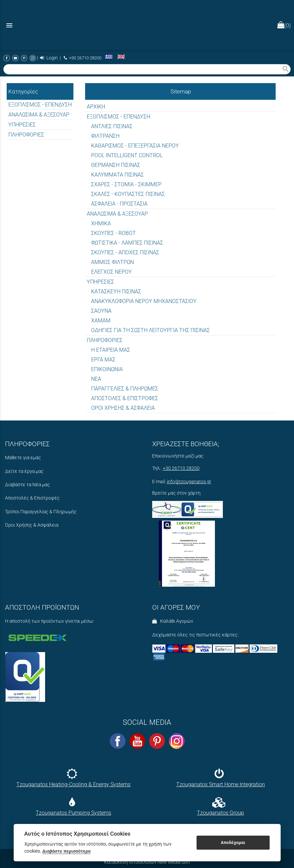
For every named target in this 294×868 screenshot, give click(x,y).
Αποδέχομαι (233, 842)
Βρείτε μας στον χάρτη (176, 493)
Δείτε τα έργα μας (24, 471)
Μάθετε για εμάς (23, 458)
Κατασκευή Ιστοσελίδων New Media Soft (147, 862)
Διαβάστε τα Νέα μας (28, 485)
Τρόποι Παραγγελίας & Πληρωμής (41, 512)
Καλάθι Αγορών (173, 621)
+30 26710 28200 (83, 58)
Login (49, 58)
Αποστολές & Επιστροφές (32, 498)
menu (9, 25)
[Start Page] (147, 25)
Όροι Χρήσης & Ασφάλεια (32, 525)
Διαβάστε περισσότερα (67, 851)
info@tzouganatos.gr (189, 482)
